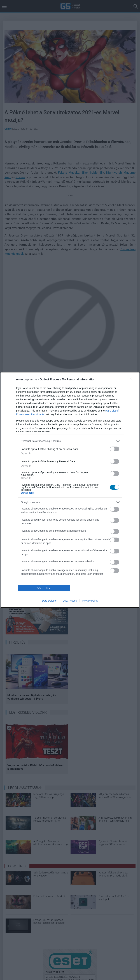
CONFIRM (44, 588)
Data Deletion (50, 601)
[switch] (115, 449)
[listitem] (70, 441)
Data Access (70, 601)
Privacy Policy (90, 601)
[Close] (132, 380)
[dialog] (70, 490)
